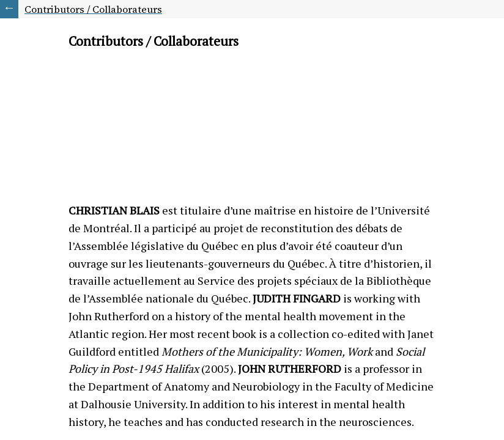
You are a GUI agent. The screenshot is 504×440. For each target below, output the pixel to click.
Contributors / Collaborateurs (93, 9)
